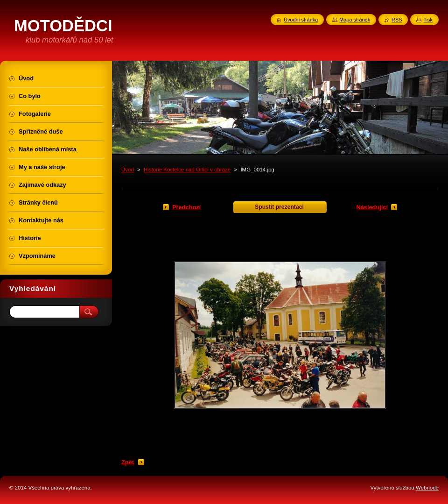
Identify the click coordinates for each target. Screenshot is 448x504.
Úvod (128, 170)
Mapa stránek (355, 20)
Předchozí (186, 207)
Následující (372, 207)
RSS (397, 20)
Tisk (428, 20)
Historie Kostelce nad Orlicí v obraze (187, 170)
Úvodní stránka (301, 20)
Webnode (427, 488)
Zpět (128, 462)
